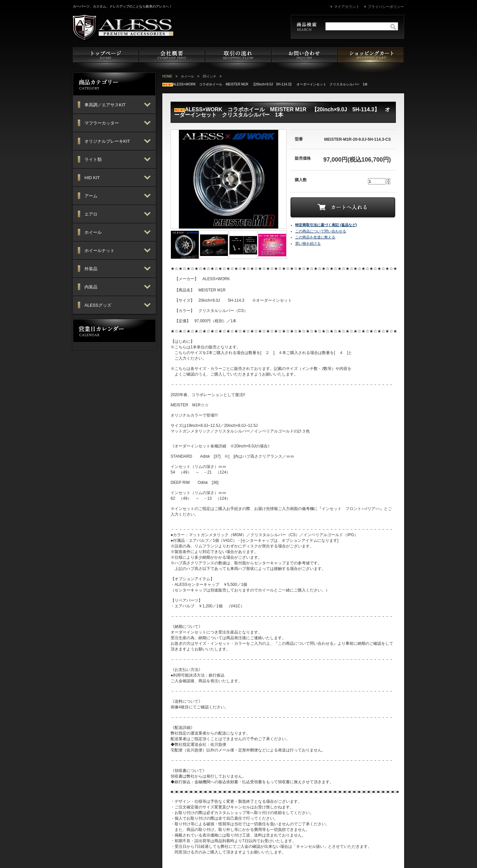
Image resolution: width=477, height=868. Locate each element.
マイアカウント (347, 7)
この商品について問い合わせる (321, 231)
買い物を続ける (308, 243)
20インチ (210, 76)
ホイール (187, 76)
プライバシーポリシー (386, 7)
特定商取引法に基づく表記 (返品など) (326, 225)
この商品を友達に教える (315, 237)
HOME (167, 76)
